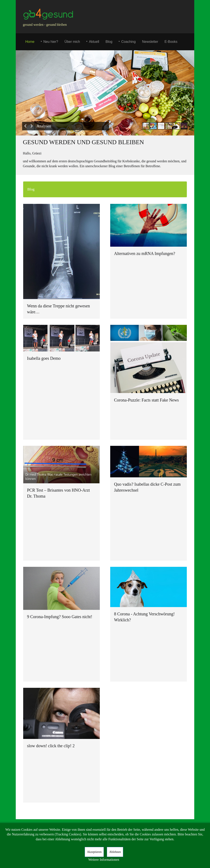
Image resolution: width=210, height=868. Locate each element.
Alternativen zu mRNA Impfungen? (145, 253)
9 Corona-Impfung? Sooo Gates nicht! (60, 617)
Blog (109, 42)
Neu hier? (51, 42)
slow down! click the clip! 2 (51, 746)
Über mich (72, 42)
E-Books (171, 42)
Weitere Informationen (104, 860)
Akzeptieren (94, 852)
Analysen (44, 126)
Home (30, 42)
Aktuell (94, 42)
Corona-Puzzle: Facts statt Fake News (146, 400)
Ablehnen (115, 852)
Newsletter (150, 42)
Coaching (129, 42)
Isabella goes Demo (44, 358)
